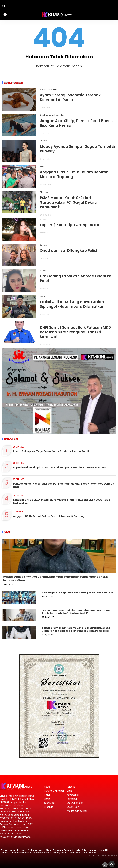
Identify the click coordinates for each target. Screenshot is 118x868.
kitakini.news (100, 855)
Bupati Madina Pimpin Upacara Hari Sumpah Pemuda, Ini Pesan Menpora (60, 468)
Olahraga (44, 192)
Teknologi (72, 799)
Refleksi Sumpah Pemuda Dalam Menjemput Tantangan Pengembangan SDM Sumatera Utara (55, 578)
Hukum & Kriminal (54, 791)
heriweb (114, 855)
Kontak (92, 853)
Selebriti (43, 141)
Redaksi (21, 850)
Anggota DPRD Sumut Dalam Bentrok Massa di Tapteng (74, 174)
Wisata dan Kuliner (48, 89)
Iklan (84, 853)
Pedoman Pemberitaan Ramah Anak (31, 853)
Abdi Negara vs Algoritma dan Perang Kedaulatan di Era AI (77, 593)
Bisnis (47, 799)
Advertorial (73, 795)
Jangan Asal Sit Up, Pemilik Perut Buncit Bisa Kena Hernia (76, 123)
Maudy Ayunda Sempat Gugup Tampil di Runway (78, 149)
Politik (47, 795)
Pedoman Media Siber (39, 850)
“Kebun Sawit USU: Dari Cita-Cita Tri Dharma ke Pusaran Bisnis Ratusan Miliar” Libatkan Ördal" (76, 612)
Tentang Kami (8, 850)
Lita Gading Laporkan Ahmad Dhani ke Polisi (75, 279)
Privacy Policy (60, 853)
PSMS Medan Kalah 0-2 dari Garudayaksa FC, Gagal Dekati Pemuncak (68, 202)
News (42, 166)
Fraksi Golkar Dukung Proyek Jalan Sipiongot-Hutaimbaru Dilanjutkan (72, 304)
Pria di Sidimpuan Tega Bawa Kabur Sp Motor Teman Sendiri (52, 451)
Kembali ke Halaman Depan (59, 66)
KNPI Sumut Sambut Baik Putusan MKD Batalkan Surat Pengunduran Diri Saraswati (75, 332)
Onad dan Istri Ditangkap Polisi (68, 251)
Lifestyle (49, 807)
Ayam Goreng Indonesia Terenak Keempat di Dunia (70, 97)
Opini (69, 791)
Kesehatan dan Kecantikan (52, 115)
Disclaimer (74, 853)
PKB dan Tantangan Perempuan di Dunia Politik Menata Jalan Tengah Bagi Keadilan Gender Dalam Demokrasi (76, 629)
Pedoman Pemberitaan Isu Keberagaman (75, 850)
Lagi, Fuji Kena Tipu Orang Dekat (70, 225)
